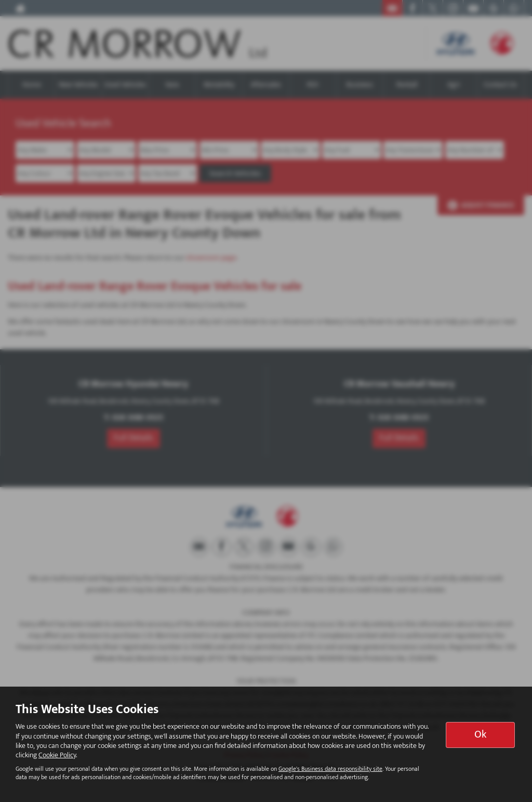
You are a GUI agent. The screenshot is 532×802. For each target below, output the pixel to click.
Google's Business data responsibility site (330, 769)
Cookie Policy (57, 755)
